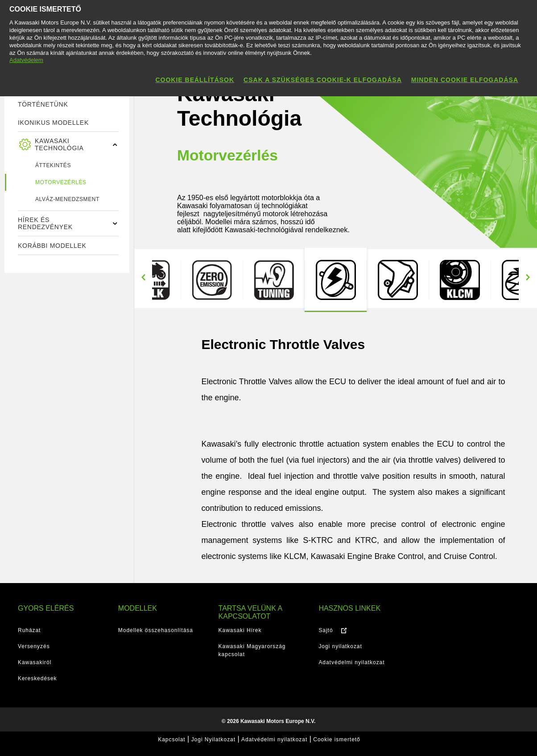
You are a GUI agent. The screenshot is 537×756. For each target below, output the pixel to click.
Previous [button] (143, 278)
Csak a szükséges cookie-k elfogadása (323, 80)
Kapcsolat (171, 740)
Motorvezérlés (61, 182)
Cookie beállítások (195, 80)
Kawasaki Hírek (240, 630)
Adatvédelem (26, 60)
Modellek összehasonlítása (156, 630)
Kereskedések (37, 678)
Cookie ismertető (337, 740)
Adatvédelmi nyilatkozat (351, 662)
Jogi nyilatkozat (340, 646)
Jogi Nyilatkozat (213, 740)
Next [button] (528, 278)
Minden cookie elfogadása (465, 80)
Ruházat (29, 630)
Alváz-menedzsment (67, 199)
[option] (336, 280)
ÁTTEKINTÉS (53, 165)
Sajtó (326, 630)
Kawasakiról (35, 662)
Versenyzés (34, 646)
